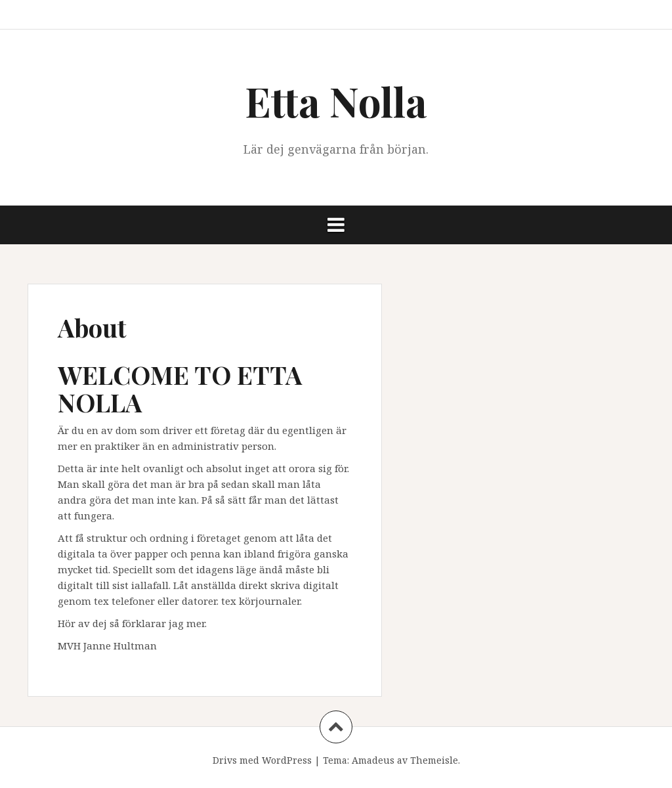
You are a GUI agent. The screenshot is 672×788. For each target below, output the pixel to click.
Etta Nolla (336, 101)
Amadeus (373, 760)
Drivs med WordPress (262, 760)
